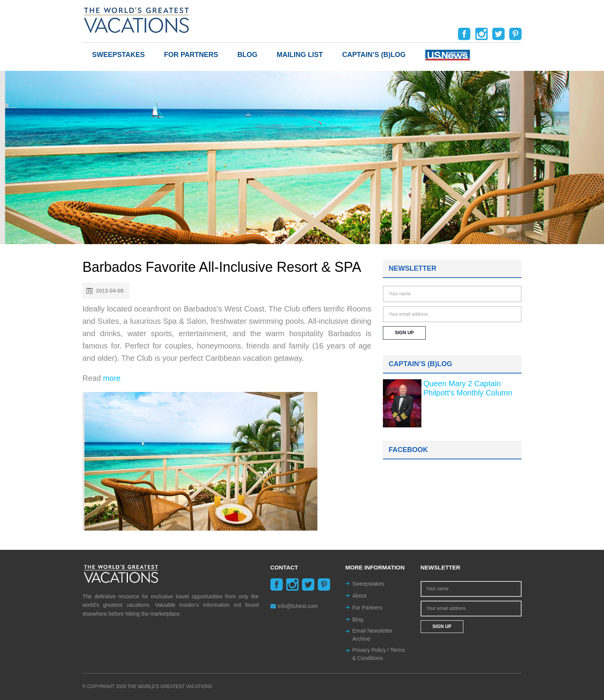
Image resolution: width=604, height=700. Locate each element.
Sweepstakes (118, 55)
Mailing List (300, 55)
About (360, 596)
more (112, 378)
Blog (247, 55)
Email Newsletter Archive (373, 635)
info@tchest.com (294, 606)
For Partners (191, 55)
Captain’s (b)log (374, 55)
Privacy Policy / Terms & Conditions (379, 654)
